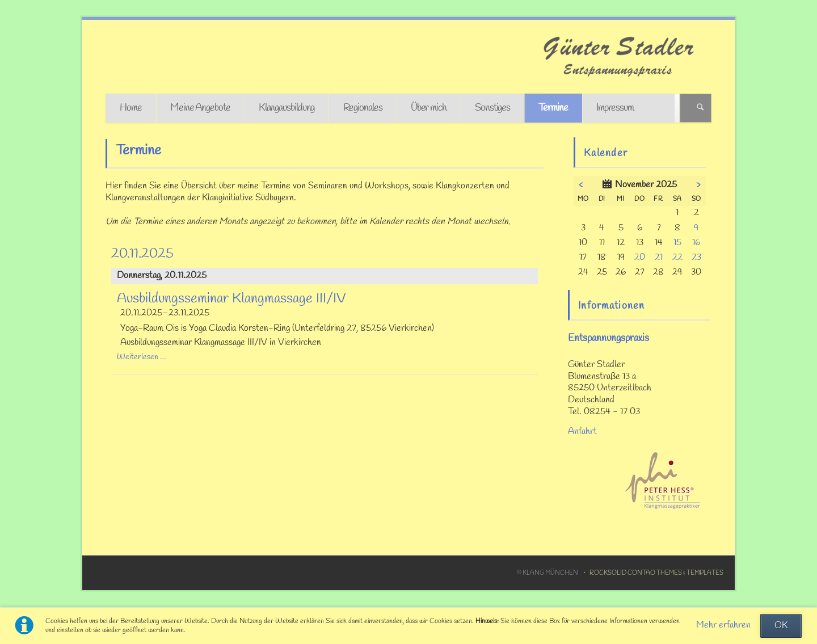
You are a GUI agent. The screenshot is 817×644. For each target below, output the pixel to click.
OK (781, 626)
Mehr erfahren (723, 625)
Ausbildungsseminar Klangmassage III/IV (231, 299)
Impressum (615, 108)
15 (677, 243)
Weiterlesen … (141, 357)
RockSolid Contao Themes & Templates (656, 573)
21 (659, 258)
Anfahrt (582, 432)
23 (696, 258)
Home (131, 108)
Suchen (700, 108)
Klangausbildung (287, 108)
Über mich (429, 108)
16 (696, 243)
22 (677, 258)
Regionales (363, 108)
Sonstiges (492, 108)
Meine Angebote (200, 108)
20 (640, 258)
